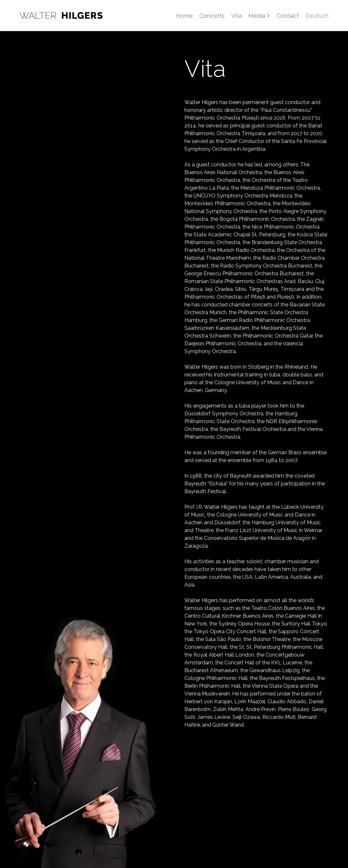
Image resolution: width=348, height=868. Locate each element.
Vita (236, 16)
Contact (288, 16)
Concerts (212, 16)
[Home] (61, 15)
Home (184, 16)
